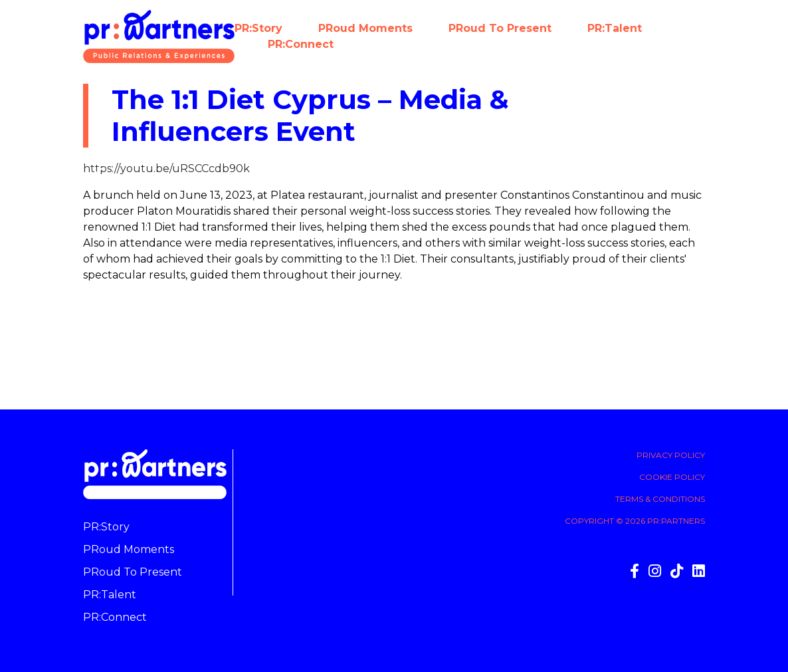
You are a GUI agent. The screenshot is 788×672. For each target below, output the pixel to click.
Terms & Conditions (660, 499)
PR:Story (258, 28)
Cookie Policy (672, 477)
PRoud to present (500, 28)
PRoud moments (365, 28)
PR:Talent (615, 28)
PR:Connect (301, 44)
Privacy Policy (671, 455)
